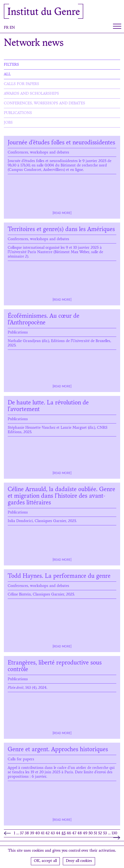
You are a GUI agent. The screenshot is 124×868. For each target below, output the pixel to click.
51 (95, 833)
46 (69, 833)
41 (43, 833)
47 (74, 833)
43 (53, 833)
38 (27, 833)
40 (37, 833)
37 (22, 833)
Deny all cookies (79, 861)
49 (85, 833)
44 (58, 833)
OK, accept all (45, 861)
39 (32, 833)
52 (100, 833)
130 (114, 833)
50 (91, 833)
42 (48, 833)
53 (105, 833)
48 (80, 833)
